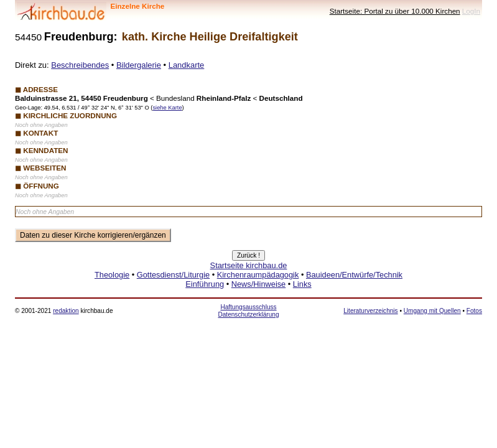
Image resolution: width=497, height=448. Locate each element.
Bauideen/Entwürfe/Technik (354, 275)
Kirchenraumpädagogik (258, 275)
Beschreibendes (80, 65)
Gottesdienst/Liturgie (173, 275)
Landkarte (187, 65)
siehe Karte (167, 108)
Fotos (474, 311)
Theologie (112, 275)
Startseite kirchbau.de (249, 265)
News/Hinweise (258, 284)
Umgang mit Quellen (432, 311)
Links (302, 284)
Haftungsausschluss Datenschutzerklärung (248, 311)
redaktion (66, 311)
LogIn (471, 11)
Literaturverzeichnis (370, 311)
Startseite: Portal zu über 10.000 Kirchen (395, 11)
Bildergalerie (139, 65)
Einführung (205, 284)
